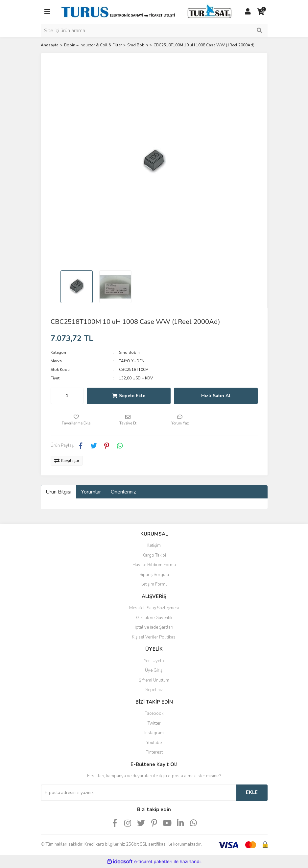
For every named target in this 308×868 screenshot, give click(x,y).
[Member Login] (248, 12)
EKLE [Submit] (252, 792)
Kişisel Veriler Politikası (154, 637)
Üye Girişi (154, 670)
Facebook (154, 713)
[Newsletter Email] (139, 793)
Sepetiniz (154, 690)
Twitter (154, 723)
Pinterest (154, 752)
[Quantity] (67, 396)
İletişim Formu (154, 584)
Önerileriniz (123, 492)
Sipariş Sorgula (154, 575)
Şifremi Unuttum (154, 680)
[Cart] (261, 12)
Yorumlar (91, 492)
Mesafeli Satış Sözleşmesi (154, 608)
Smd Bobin (129, 352)
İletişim (154, 545)
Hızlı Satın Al (216, 396)
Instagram (154, 733)
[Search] (154, 31)
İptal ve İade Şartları (154, 627)
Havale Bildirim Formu (154, 565)
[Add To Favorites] (76, 422)
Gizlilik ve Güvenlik (154, 618)
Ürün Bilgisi (59, 492)
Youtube (154, 743)
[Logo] (148, 12)
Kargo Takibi (154, 555)
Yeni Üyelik (154, 661)
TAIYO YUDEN (132, 361)
